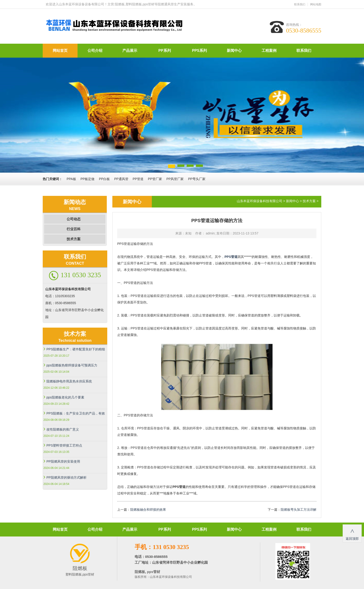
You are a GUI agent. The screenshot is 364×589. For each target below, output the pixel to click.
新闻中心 (234, 51)
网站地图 (316, 4)
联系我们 (300, 4)
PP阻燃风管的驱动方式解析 (67, 477)
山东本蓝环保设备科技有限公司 (260, 201)
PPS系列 (199, 51)
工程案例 (269, 51)
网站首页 (60, 51)
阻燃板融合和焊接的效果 (148, 510)
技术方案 (74, 239)
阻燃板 (140, 572)
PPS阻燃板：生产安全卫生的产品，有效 (76, 413)
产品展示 (130, 51)
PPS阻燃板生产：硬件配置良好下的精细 (76, 349)
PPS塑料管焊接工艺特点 (64, 445)
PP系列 (164, 51)
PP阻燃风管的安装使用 (63, 461)
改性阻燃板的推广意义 (63, 429)
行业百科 (74, 229)
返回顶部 (352, 533)
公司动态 (74, 219)
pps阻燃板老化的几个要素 (65, 397)
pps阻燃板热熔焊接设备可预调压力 (72, 365)
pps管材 (153, 572)
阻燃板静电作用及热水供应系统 (69, 381)
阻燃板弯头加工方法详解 (299, 510)
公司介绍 (95, 51)
